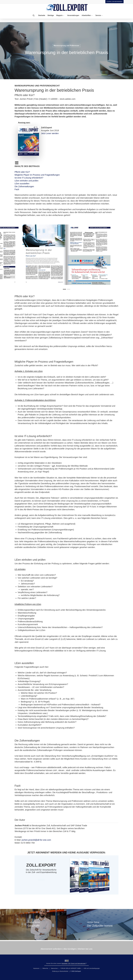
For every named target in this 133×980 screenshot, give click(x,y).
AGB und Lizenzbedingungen (92, 968)
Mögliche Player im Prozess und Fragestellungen (37, 175)
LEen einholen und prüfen (26, 181)
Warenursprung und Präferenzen (66, 46)
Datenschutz (54, 968)
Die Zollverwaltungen (24, 186)
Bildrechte (45, 968)
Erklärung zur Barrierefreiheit (60, 971)
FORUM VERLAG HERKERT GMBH (71, 968)
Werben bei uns (85, 949)
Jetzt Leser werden (50, 133)
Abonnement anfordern (51, 949)
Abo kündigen (70, 949)
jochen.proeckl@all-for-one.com (36, 840)
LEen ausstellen (22, 184)
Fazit (17, 189)
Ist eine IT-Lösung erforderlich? (29, 178)
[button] (41, 880)
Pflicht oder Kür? (22, 172)
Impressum (37, 968)
